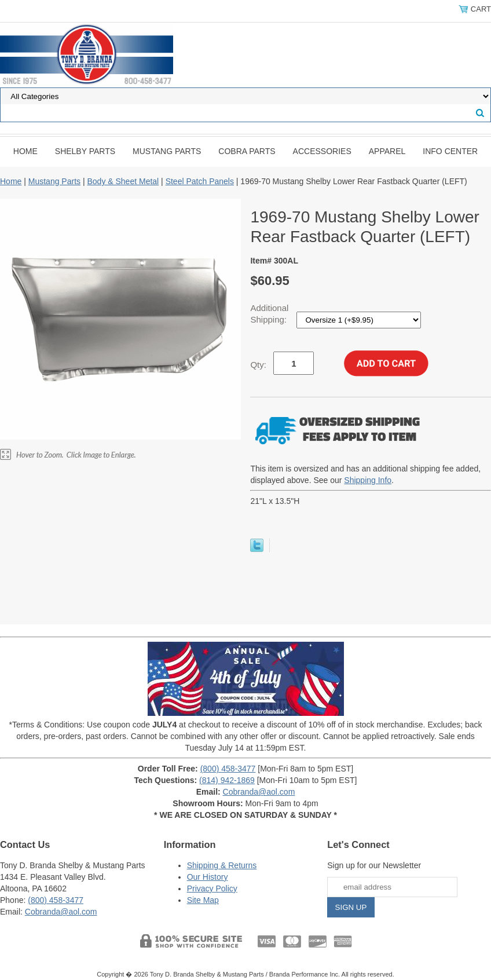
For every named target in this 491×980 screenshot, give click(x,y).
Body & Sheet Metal (123, 181)
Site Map (203, 900)
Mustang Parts (167, 151)
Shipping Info (368, 480)
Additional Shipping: (270, 314)
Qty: (258, 365)
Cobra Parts (247, 151)
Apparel (387, 151)
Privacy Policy (212, 888)
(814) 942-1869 (227, 780)
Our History (208, 877)
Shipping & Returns (222, 865)
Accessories (322, 151)
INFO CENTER (450, 151)
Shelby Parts (85, 151)
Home (25, 151)
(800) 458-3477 (228, 769)
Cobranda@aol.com (259, 792)
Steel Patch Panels (200, 181)
